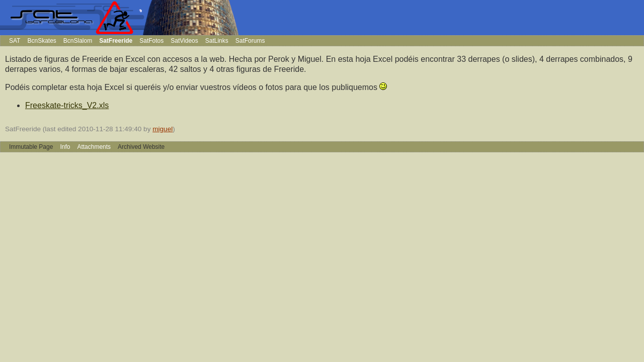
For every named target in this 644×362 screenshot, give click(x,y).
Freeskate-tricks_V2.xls (67, 105)
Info (65, 147)
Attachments (94, 147)
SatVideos (184, 41)
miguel (163, 129)
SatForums (250, 41)
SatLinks (217, 41)
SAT (15, 41)
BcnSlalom (78, 41)
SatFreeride (116, 41)
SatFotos (151, 41)
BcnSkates (42, 41)
